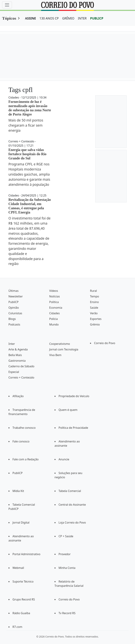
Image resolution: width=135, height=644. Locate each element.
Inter (12, 344)
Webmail (18, 568)
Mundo (54, 324)
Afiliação (18, 396)
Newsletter (16, 296)
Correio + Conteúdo (21, 377)
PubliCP (13, 302)
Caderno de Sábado (21, 366)
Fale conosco (21, 441)
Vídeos (54, 291)
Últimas (13, 291)
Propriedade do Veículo (74, 396)
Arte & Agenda (18, 349)
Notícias (54, 296)
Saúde (94, 308)
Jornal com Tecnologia (64, 349)
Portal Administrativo (26, 554)
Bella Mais (15, 355)
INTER (82, 18)
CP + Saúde (66, 536)
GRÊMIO (68, 18)
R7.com (17, 627)
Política (54, 302)
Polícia (53, 319)
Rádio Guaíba (21, 613)
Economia (56, 308)
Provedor (65, 554)
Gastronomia (17, 361)
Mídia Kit (18, 491)
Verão (94, 313)
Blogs (12, 319)
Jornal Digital (21, 523)
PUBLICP (97, 18)
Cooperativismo (60, 344)
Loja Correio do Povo (72, 523)
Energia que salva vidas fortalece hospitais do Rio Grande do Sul (27, 154)
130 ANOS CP (49, 18)
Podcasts (14, 324)
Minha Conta (67, 568)
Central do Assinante (72, 505)
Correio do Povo (105, 343)
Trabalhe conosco (24, 428)
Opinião (14, 308)
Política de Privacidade (73, 428)
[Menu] (7, 5)
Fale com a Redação (25, 459)
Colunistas (15, 313)
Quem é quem (68, 410)
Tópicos (9, 18)
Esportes (96, 319)
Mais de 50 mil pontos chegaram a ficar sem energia (26, 125)
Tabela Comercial (70, 491)
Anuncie (64, 459)
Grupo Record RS (24, 599)
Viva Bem (55, 355)
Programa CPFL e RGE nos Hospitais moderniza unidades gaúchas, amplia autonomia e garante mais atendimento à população (29, 174)
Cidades (54, 313)
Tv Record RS (67, 613)
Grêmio (95, 324)
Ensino (94, 302)
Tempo (94, 296)
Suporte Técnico (23, 581)
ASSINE (30, 18)
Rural (93, 291)
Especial (14, 372)
